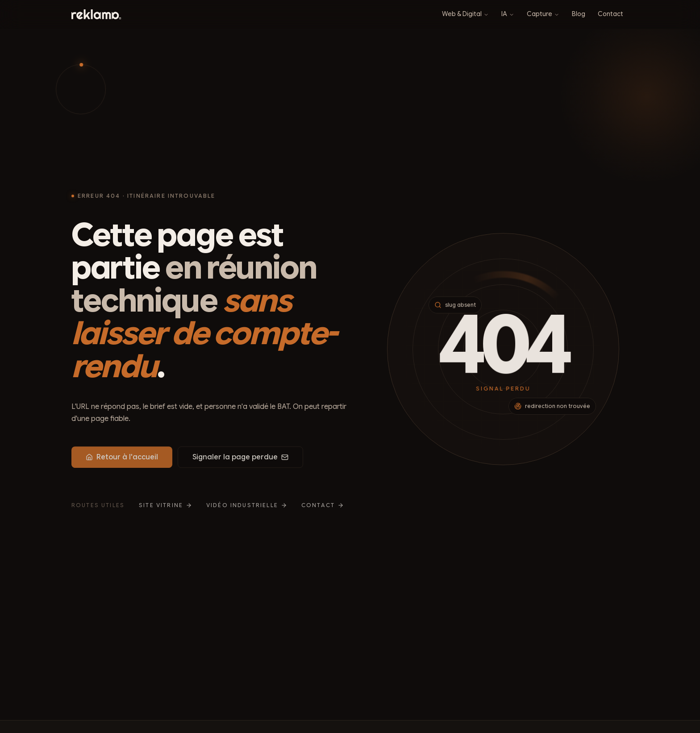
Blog (579, 14)
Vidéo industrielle (247, 508)
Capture (543, 14)
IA (508, 14)
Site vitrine (165, 508)
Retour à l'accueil (122, 460)
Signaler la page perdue (240, 460)
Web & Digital (465, 14)
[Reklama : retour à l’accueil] (96, 14)
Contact (610, 14)
